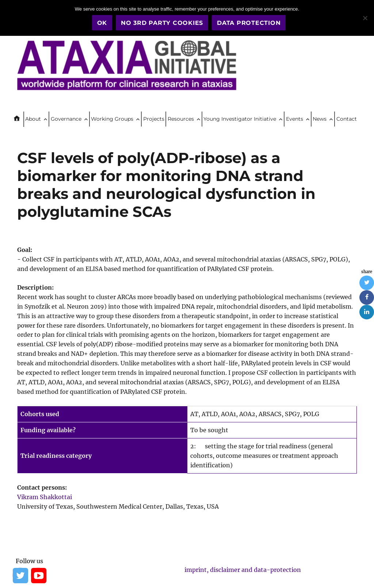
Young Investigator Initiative (240, 119)
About (33, 119)
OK (102, 23)
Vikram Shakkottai (45, 497)
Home (20, 119)
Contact (347, 119)
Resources (181, 119)
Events (295, 119)
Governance (66, 119)
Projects (154, 119)
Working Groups (112, 119)
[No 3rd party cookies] (365, 18)
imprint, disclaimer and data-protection (243, 570)
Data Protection (249, 23)
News (320, 119)
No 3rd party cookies (162, 23)
